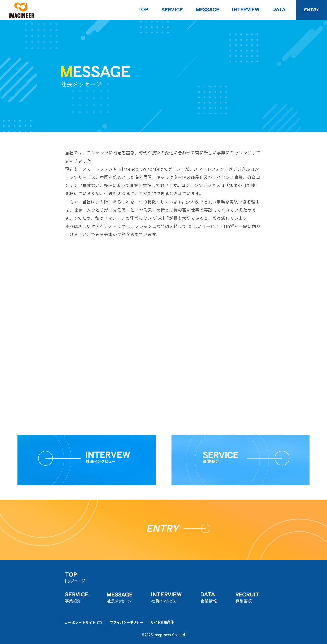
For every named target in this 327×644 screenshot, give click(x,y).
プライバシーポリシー (126, 622)
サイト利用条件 (162, 622)
